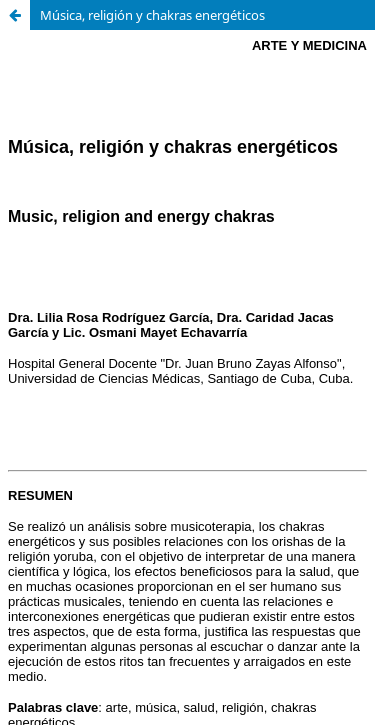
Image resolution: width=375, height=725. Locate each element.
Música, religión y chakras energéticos (152, 15)
